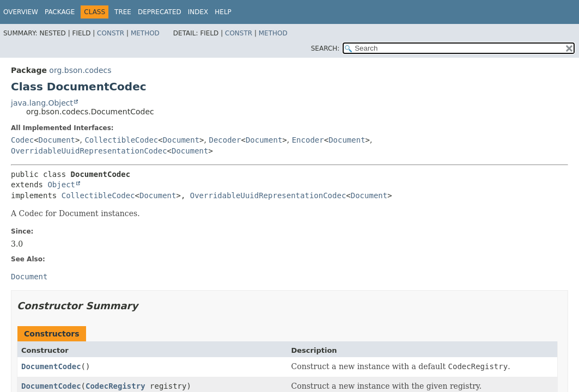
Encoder (308, 140)
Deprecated (160, 12)
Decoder (225, 140)
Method (145, 33)
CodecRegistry (115, 386)
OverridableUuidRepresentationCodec (89, 151)
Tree (123, 12)
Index (198, 12)
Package (60, 12)
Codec (22, 140)
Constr (111, 33)
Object (61, 185)
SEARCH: (325, 48)
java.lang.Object (42, 103)
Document (57, 140)
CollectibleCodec (121, 140)
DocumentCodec (51, 366)
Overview (21, 12)
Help (223, 12)
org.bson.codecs (80, 70)
